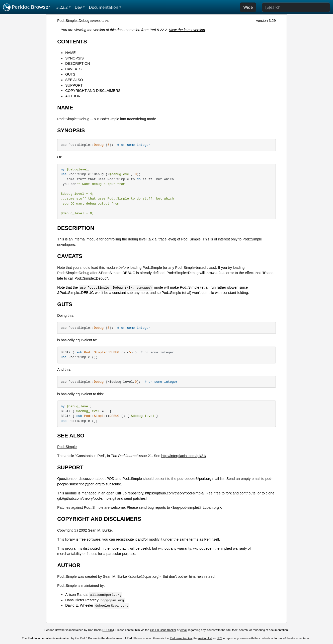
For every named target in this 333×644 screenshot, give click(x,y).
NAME (70, 53)
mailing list (205, 638)
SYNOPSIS (74, 58)
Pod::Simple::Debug (73, 21)
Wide (248, 7)
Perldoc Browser (27, 7)
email (184, 630)
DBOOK (108, 630)
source (96, 21)
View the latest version (187, 30)
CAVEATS (73, 69)
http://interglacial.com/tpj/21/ (184, 456)
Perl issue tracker (181, 638)
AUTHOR (73, 96)
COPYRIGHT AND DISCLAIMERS (93, 91)
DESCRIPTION (77, 63)
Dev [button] (78, 7)
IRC (219, 638)
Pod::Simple (67, 447)
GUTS (70, 74)
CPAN (105, 21)
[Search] (296, 7)
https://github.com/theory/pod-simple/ (175, 493)
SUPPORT (74, 85)
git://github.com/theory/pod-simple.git (87, 498)
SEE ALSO (74, 80)
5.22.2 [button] (62, 7)
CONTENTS (72, 42)
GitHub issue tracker (163, 630)
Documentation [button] (103, 7)
